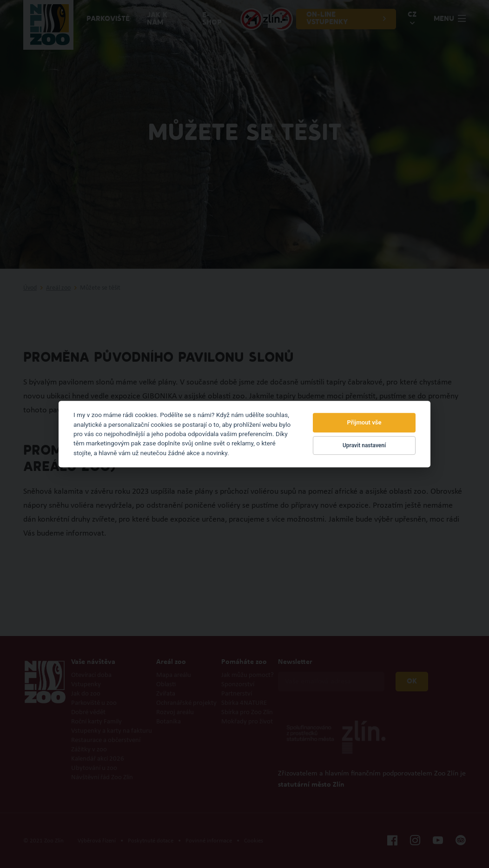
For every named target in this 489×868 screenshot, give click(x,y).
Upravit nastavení (364, 445)
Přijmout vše (364, 423)
